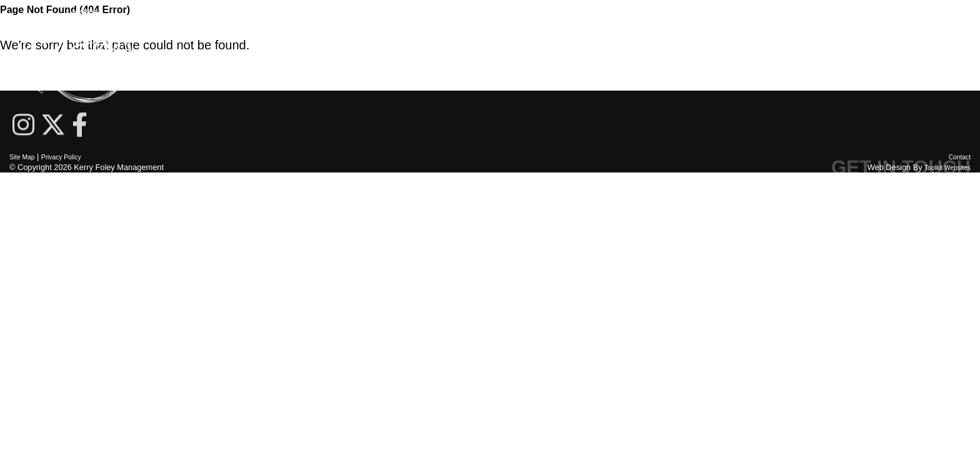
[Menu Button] (961, 57)
